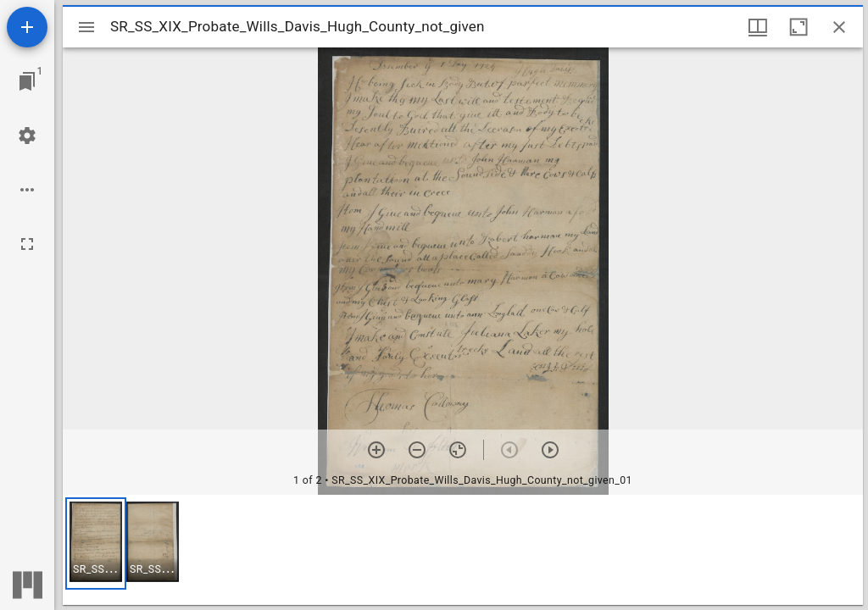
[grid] (463, 550)
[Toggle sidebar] (86, 27)
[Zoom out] (417, 450)
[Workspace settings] (27, 136)
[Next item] (550, 450)
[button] (96, 543)
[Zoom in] (376, 450)
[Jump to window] (27, 81)
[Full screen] (27, 244)
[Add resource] (27, 27)
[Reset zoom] (458, 450)
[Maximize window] (798, 27)
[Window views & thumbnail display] (758, 27)
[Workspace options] (27, 190)
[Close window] (839, 27)
